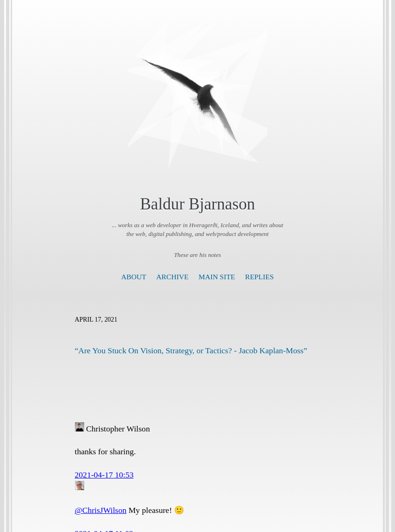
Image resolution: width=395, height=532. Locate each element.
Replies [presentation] (260, 277)
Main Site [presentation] (217, 277)
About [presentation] (134, 277)
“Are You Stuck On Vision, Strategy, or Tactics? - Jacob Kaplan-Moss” (191, 350)
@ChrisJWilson (101, 510)
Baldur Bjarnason (197, 204)
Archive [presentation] (172, 277)
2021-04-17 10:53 (104, 475)
